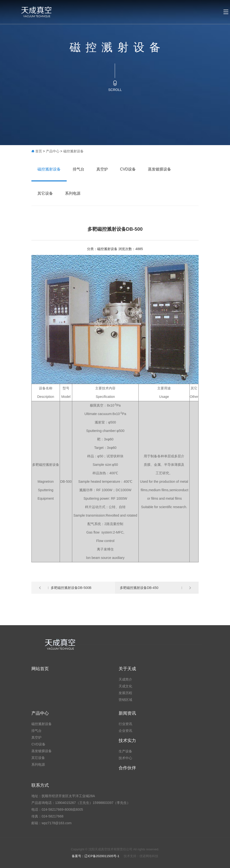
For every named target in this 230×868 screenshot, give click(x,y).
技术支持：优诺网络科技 (141, 856)
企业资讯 (125, 731)
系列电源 (73, 193)
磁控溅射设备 (73, 151)
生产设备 (125, 751)
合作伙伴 (127, 768)
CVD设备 (128, 169)
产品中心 (53, 151)
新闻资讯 (127, 713)
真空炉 (102, 169)
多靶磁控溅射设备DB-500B (71, 588)
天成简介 (125, 679)
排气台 (79, 169)
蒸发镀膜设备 (159, 169)
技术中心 (125, 758)
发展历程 (125, 693)
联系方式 (40, 785)
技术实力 (127, 741)
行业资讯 (125, 724)
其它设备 (45, 193)
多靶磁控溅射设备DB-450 (139, 588)
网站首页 (40, 669)
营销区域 (125, 700)
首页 (39, 151)
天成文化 (125, 686)
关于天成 (127, 669)
